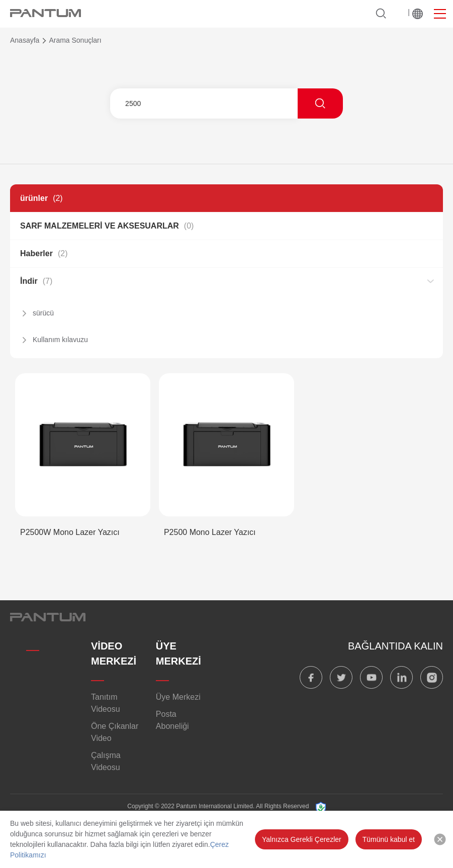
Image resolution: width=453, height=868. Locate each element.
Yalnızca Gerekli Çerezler (302, 839)
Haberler (44, 253)
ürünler (41, 198)
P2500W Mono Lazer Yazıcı (70, 532)
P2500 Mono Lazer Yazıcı (210, 532)
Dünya (418, 14)
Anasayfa (25, 40)
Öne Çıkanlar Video (115, 732)
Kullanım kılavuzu (60, 340)
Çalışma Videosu (106, 761)
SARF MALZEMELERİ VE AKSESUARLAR (107, 226)
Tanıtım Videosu (106, 703)
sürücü (43, 313)
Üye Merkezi (178, 697)
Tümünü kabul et (389, 839)
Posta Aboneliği (172, 720)
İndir (36, 281)
